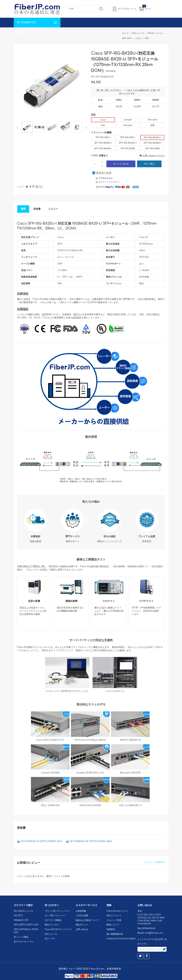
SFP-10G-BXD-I (128, 137)
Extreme (128, 125)
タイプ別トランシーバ (55, 916)
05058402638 (148, 928)
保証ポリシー (82, 925)
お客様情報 (81, 911)
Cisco (103, 120)
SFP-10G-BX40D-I (152, 143)
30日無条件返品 (106, 178)
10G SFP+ (18, 916)
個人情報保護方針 (115, 934)
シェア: (20, 187)
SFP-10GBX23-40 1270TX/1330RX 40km (91, 841)
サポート (48, 32)
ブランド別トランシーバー (57, 911)
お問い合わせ (63, 32)
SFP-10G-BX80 (128, 149)
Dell (103, 125)
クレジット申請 (114, 920)
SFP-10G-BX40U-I (128, 143)
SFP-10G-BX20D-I (103, 143)
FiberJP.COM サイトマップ (58, 929)
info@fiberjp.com (154, 933)
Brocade (152, 120)
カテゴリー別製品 (53, 920)
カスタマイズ (33, 32)
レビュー (53, 209)
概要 (23, 209)
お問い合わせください (152, 156)
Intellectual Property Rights (121, 939)
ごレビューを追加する (155, 862)
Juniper (128, 120)
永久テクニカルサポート (109, 182)
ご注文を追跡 (82, 916)
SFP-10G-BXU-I (103, 137)
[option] (27, 128)
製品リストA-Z (52, 925)
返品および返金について (87, 920)
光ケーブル (50, 939)
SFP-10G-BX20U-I (152, 138)
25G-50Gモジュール (23, 911)
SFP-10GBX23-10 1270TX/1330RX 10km (42, 841)
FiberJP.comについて (86, 32)
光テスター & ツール (23, 942)
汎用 (152, 125)
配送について (113, 925)
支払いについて (114, 916)
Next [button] (85, 128)
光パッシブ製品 (21, 937)
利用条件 (111, 929)
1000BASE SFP (21, 920)
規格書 (37, 209)
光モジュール (51, 934)
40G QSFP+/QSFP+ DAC (26, 925)
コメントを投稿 (62, 876)
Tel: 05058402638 (111, 32)
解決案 (19, 32)
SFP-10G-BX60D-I (103, 149)
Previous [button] (18, 128)
